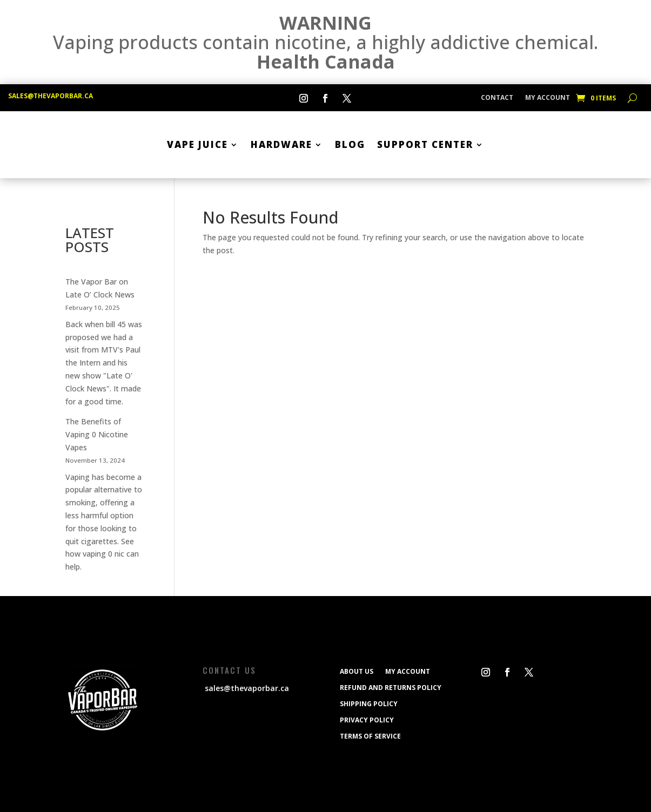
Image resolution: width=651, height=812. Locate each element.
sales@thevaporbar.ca (51, 96)
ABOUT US (357, 671)
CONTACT (497, 98)
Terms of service (370, 736)
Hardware (281, 144)
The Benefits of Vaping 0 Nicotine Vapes (97, 434)
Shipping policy (369, 703)
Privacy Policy (367, 720)
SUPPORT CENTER (425, 144)
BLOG (350, 144)
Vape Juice (197, 144)
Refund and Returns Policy (391, 687)
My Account (548, 98)
